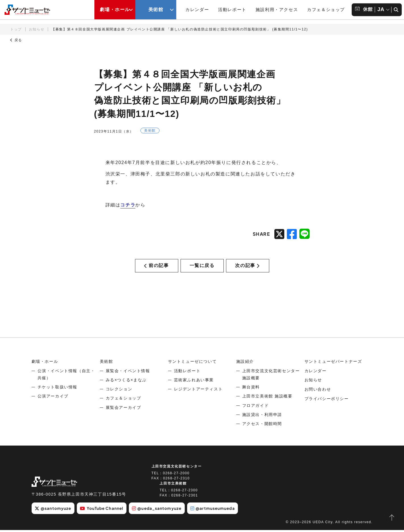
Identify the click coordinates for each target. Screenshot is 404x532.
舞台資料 (251, 389)
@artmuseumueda (216, 510)
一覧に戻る (202, 267)
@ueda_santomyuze (159, 510)
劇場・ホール (45, 364)
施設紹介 (245, 364)
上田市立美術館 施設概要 (267, 398)
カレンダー (197, 10)
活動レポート (232, 10)
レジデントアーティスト (198, 391)
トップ (16, 29)
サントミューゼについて (192, 364)
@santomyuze (53, 510)
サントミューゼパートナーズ (333, 364)
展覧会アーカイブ (124, 409)
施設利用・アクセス (277, 10)
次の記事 (247, 267)
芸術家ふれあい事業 (194, 382)
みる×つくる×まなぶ (126, 382)
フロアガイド (256, 407)
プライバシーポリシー (327, 400)
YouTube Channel (103, 510)
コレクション (119, 391)
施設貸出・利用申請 (262, 417)
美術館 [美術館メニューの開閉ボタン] (156, 10)
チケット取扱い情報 (57, 389)
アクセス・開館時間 (262, 426)
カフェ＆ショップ (326, 10)
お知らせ (37, 29)
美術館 (106, 364)
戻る (16, 40)
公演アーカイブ (53, 398)
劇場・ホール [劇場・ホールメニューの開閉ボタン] (115, 10)
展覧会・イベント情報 (128, 373)
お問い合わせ (318, 391)
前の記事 (156, 267)
